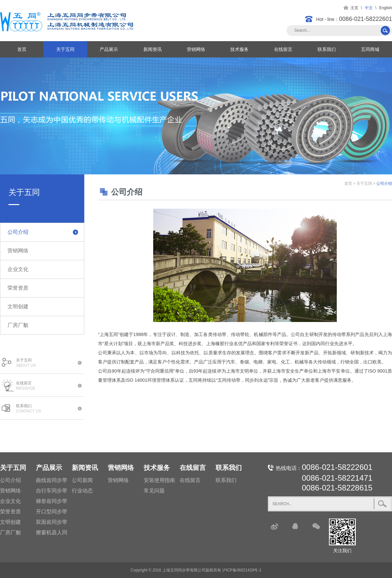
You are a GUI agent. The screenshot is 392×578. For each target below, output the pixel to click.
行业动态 (82, 491)
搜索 (386, 31)
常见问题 (154, 491)
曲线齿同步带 (52, 480)
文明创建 (18, 306)
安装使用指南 (159, 480)
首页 (22, 49)
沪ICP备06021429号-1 (242, 570)
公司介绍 (18, 232)
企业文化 (18, 269)
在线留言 (283, 49)
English (386, 8)
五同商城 (370, 49)
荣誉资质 (18, 288)
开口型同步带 (52, 512)
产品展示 (109, 49)
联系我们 (327, 49)
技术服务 (239, 49)
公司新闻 (82, 480)
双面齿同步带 (52, 522)
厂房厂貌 (18, 325)
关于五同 (65, 49)
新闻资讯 (153, 49)
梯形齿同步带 (52, 501)
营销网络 (196, 49)
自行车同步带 (52, 491)
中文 (369, 8)
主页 (354, 8)
